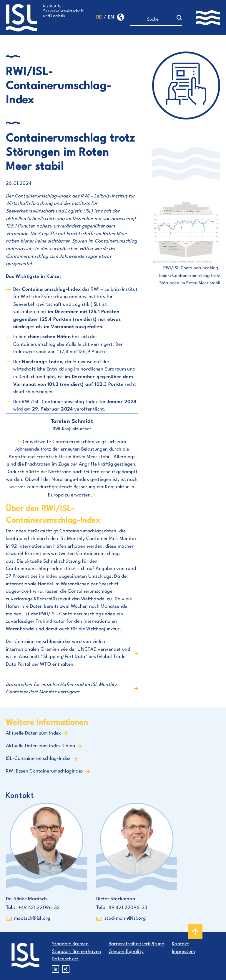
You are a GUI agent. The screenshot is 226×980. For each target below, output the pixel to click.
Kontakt (180, 944)
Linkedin (55, 969)
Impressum (183, 952)
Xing (66, 969)
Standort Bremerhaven (76, 952)
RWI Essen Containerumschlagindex (45, 771)
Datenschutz (65, 959)
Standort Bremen (70, 944)
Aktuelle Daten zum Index (34, 733)
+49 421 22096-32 (39, 908)
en (111, 17)
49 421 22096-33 (128, 908)
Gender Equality (126, 952)
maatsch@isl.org (32, 918)
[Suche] (153, 20)
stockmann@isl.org (125, 918)
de (99, 17)
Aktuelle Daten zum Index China (41, 746)
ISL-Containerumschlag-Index (38, 759)
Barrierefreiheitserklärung (137, 944)
